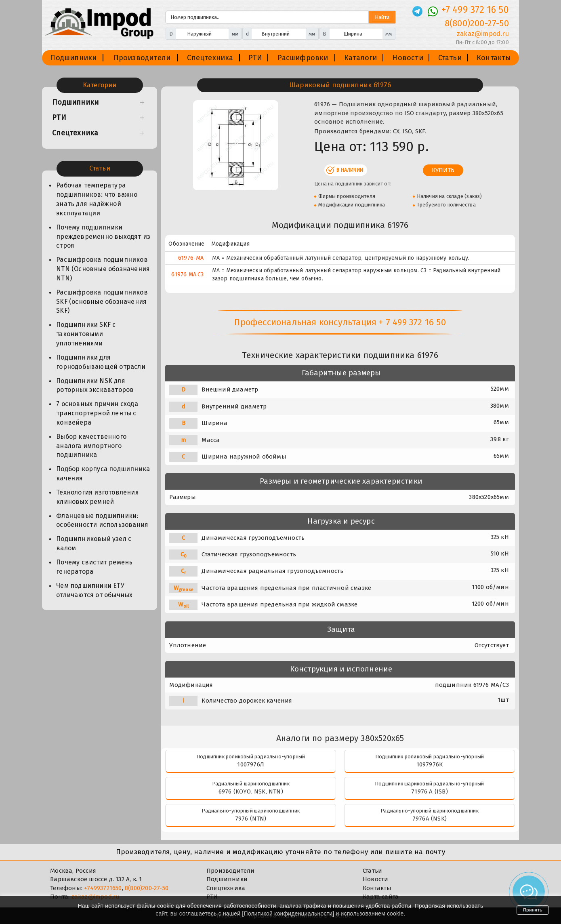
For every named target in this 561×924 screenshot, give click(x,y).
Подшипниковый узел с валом (94, 543)
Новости (408, 58)
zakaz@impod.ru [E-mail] (483, 34)
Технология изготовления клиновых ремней (98, 497)
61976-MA (191, 258)
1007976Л (251, 764)
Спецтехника (210, 58)
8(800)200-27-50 (147, 888)
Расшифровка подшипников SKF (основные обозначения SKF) (102, 302)
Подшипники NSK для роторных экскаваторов (95, 385)
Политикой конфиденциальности (288, 913)
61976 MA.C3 (187, 275)
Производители (142, 58)
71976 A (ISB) (430, 791)
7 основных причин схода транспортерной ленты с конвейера (97, 413)
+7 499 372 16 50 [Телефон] (475, 10)
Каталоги (361, 58)
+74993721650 (103, 888)
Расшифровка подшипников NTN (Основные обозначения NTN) (103, 269)
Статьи (450, 58)
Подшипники (73, 58)
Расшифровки (303, 58)
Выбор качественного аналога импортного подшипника (91, 446)
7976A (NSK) (430, 819)
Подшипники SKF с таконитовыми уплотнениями (86, 334)
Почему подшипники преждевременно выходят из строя (103, 237)
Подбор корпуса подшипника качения (103, 474)
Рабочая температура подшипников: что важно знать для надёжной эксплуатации (97, 199)
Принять (533, 910)
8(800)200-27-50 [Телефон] (477, 23)
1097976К (430, 764)
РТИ (255, 58)
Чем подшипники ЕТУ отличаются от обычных (94, 590)
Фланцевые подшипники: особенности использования (102, 520)
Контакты (494, 58)
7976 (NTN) (251, 819)
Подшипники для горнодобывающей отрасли (101, 362)
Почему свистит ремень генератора (94, 567)
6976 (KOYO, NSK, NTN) (251, 791)
